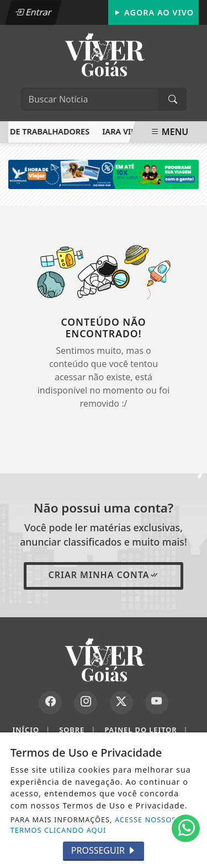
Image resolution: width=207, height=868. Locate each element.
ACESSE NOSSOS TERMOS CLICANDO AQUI (94, 825)
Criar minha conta (103, 575)
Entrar (33, 12)
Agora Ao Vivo (153, 12)
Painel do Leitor (146, 730)
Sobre (77, 730)
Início (31, 730)
